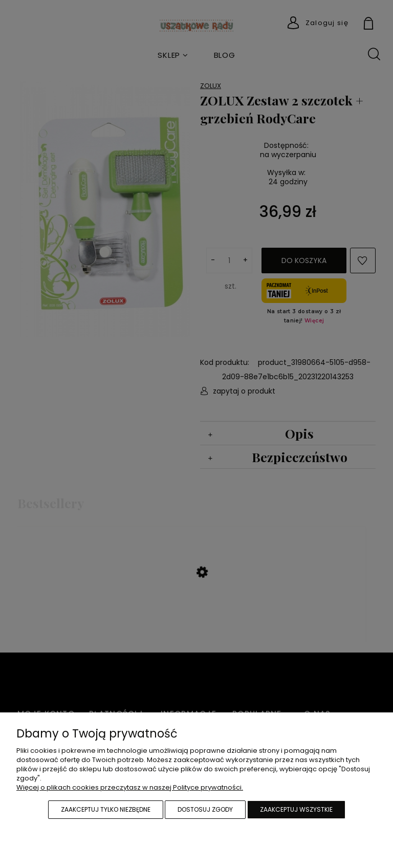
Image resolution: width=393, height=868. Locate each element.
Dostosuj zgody (205, 809)
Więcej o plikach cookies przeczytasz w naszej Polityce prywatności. (130, 787)
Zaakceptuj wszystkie (296, 809)
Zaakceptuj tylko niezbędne (106, 809)
